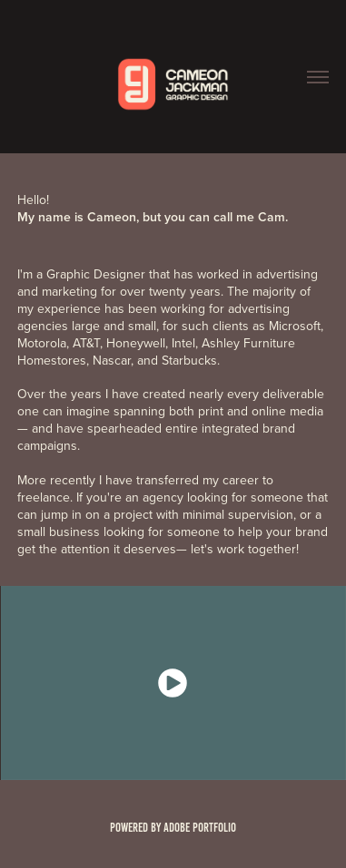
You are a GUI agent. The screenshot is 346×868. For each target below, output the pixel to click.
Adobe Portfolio (200, 828)
